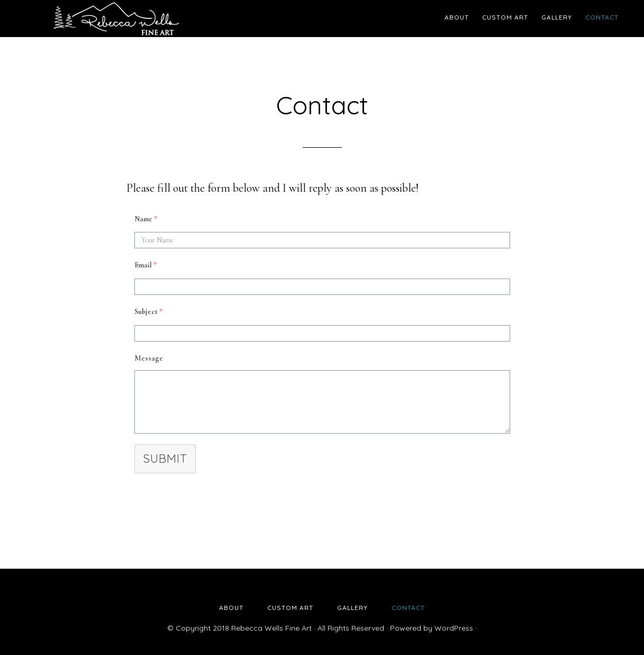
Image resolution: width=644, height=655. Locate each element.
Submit (165, 459)
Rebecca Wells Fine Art (116, 19)
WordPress (454, 628)
